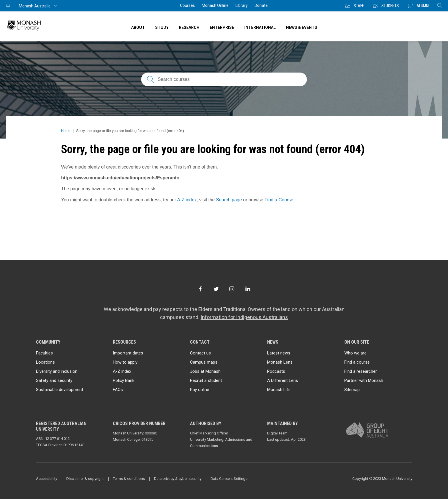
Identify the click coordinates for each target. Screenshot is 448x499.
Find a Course (279, 200)
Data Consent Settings (229, 479)
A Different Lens (283, 380)
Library (242, 5)
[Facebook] (200, 289)
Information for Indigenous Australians (244, 317)
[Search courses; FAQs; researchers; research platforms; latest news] (224, 79)
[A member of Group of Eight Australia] (367, 430)
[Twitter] (216, 289)
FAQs (118, 390)
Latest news (279, 353)
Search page (229, 200)
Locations (45, 362)
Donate (261, 5)
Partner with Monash (364, 380)
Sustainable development (60, 390)
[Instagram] (232, 289)
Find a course (357, 362)
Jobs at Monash (205, 371)
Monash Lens (280, 362)
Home (66, 131)
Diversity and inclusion (57, 371)
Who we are (355, 353)
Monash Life (279, 390)
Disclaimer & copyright (85, 479)
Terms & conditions (129, 479)
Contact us (200, 353)
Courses (187, 5)
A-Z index (187, 200)
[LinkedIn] (248, 289)
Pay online (200, 390)
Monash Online (215, 5)
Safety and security (54, 380)
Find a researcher (361, 371)
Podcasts (276, 371)
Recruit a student (206, 380)
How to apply (125, 362)
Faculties (44, 353)
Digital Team (277, 433)
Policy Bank (124, 380)
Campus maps (204, 362)
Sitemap (352, 390)
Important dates (128, 353)
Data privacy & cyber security (178, 479)
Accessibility (47, 479)
